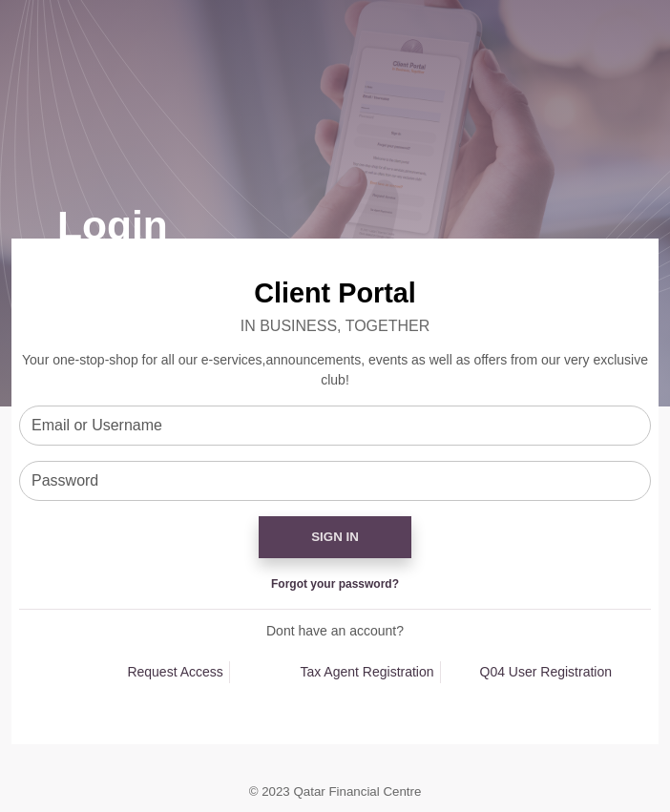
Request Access (175, 672)
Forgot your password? (335, 584)
